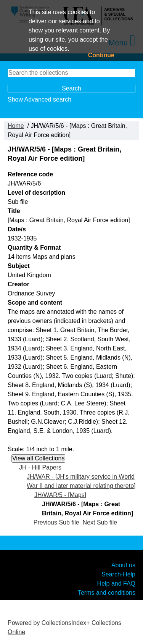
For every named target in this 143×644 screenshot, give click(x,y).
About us (123, 565)
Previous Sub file (56, 522)
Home (16, 126)
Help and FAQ (116, 583)
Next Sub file (100, 522)
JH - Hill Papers (40, 467)
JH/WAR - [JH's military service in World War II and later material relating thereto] (81, 481)
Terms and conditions (107, 592)
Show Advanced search (39, 99)
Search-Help (118, 574)
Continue (101, 55)
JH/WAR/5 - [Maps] (60, 495)
